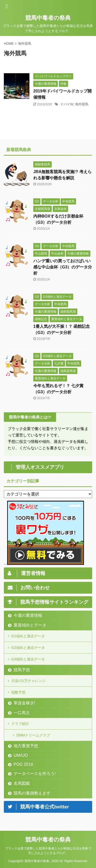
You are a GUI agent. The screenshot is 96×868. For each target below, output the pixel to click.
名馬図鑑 (22, 783)
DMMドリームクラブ (33, 735)
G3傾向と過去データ (28, 659)
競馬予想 (22, 670)
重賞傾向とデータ (30, 625)
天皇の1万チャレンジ (28, 681)
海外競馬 (82, 104)
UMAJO (21, 755)
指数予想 (18, 692)
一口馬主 (22, 713)
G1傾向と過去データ (28, 636)
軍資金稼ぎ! (24, 703)
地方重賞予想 (26, 746)
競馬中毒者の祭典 (48, 18)
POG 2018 (23, 764)
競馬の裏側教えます (32, 793)
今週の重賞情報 (28, 615)
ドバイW (67, 104)
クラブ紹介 (20, 724)
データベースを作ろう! (35, 774)
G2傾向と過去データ (28, 648)
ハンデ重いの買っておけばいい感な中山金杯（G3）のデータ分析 (63, 267)
